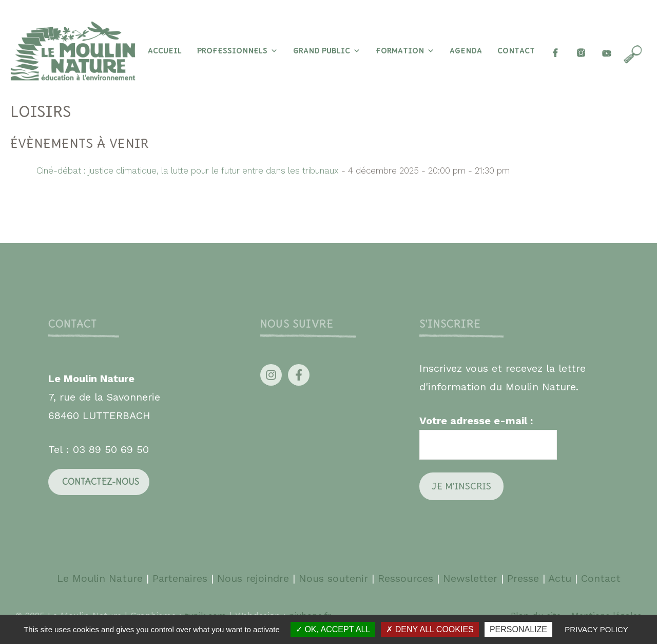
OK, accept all (333, 629)
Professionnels (237, 51)
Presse (523, 578)
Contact (516, 51)
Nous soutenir (333, 578)
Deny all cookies (430, 629)
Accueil (165, 51)
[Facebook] (555, 51)
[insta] (581, 51)
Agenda (466, 51)
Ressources (405, 578)
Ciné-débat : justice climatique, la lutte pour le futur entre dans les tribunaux (188, 171)
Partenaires (182, 578)
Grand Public (327, 51)
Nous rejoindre (253, 578)
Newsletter (470, 578)
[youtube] (607, 51)
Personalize (518, 629)
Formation (405, 51)
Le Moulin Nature (100, 578)
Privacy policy (596, 629)
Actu (560, 578)
